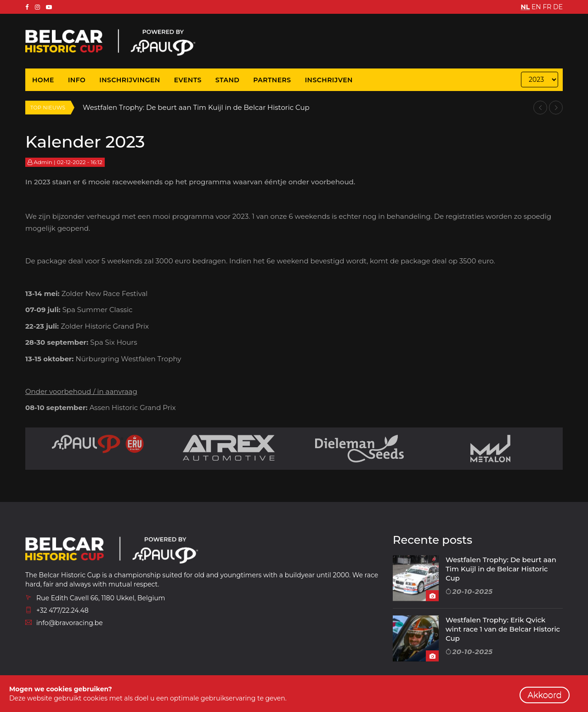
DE (558, 7)
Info (77, 80)
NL (526, 7)
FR (547, 7)
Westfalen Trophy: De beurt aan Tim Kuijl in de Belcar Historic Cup (196, 107)
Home (43, 80)
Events (188, 80)
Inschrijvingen (130, 80)
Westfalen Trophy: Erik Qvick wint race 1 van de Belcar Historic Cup (503, 629)
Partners (272, 80)
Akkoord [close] (545, 695)
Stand (228, 80)
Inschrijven (329, 80)
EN (536, 7)
